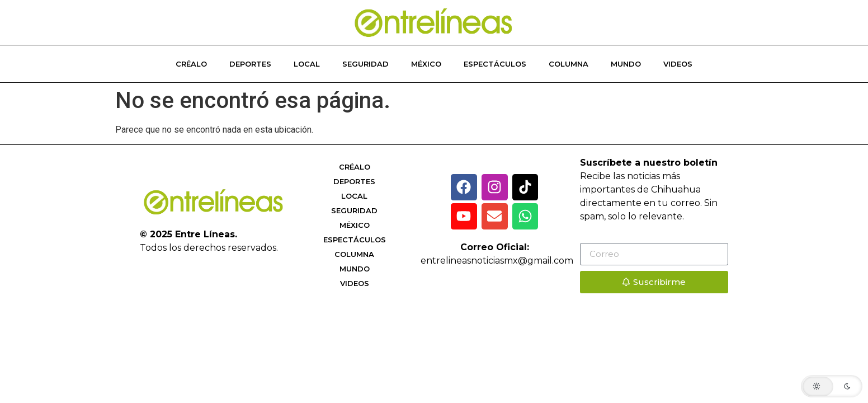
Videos (678, 64)
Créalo (191, 64)
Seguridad (365, 64)
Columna (569, 64)
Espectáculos (495, 64)
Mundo (626, 64)
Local (307, 64)
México (426, 64)
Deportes (250, 64)
